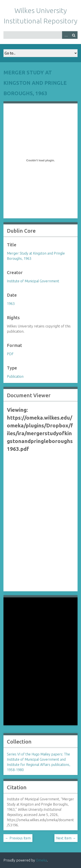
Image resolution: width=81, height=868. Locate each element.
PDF (10, 354)
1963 (11, 304)
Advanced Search (66, 35)
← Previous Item (18, 838)
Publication (15, 376)
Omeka (41, 860)
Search (74, 35)
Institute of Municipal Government (33, 281)
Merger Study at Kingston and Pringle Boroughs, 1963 (35, 83)
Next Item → (66, 838)
